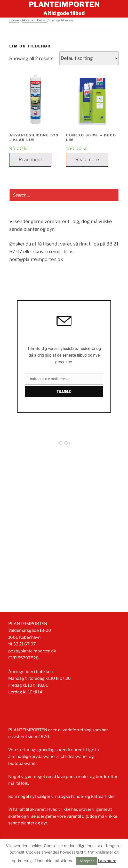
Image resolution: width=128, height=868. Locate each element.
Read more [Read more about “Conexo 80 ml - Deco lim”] (87, 159)
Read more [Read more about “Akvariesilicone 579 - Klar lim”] (30, 159)
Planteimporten (64, 4)
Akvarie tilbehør (34, 20)
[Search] (113, 195)
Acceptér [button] (87, 861)
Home (14, 20)
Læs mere (107, 861)
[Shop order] (89, 58)
